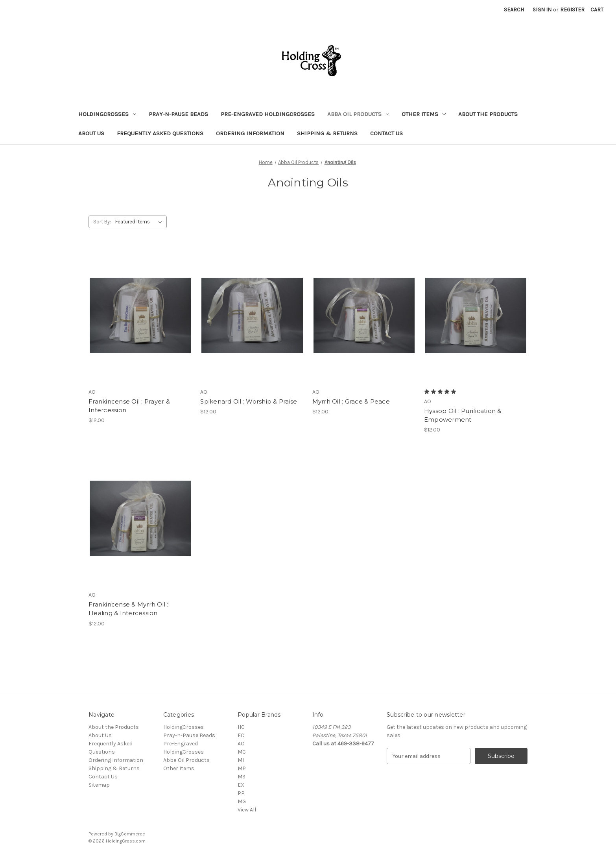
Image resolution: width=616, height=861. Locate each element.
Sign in (542, 10)
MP (242, 768)
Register (572, 10)
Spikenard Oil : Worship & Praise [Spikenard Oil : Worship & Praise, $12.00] (249, 401)
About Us (91, 133)
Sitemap (99, 785)
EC (241, 735)
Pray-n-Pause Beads (178, 114)
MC (242, 752)
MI (241, 760)
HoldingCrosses (107, 114)
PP (241, 793)
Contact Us (386, 133)
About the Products (488, 114)
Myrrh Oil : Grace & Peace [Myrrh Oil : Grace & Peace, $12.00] (351, 401)
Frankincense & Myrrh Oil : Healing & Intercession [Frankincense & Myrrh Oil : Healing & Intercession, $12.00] (128, 609)
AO (241, 744)
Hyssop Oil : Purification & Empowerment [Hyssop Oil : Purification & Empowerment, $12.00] (463, 415)
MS (242, 777)
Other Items (424, 114)
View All (247, 810)
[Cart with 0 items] (597, 10)
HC (241, 727)
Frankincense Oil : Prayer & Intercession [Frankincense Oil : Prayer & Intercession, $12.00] (129, 406)
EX (241, 785)
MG (242, 801)
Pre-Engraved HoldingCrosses (268, 114)
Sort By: (102, 222)
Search (514, 10)
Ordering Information (250, 133)
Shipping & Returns (327, 133)
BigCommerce (130, 834)
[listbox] (140, 222)
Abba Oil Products (358, 114)
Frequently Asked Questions (160, 133)
